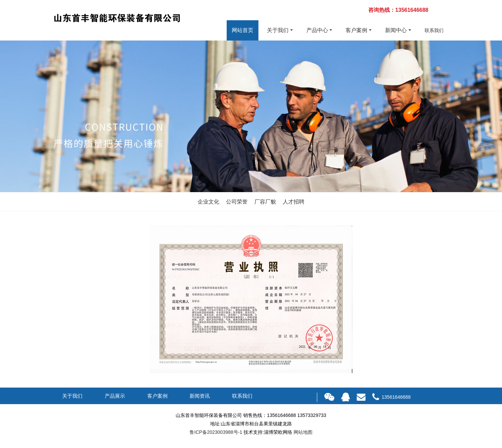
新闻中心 (396, 30)
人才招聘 (294, 202)
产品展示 (115, 396)
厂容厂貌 (265, 202)
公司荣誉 (237, 202)
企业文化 (208, 202)
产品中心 (317, 30)
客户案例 (356, 30)
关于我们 (278, 30)
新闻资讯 (200, 396)
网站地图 (303, 432)
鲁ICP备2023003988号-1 (216, 432)
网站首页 (243, 30)
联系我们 (434, 30)
